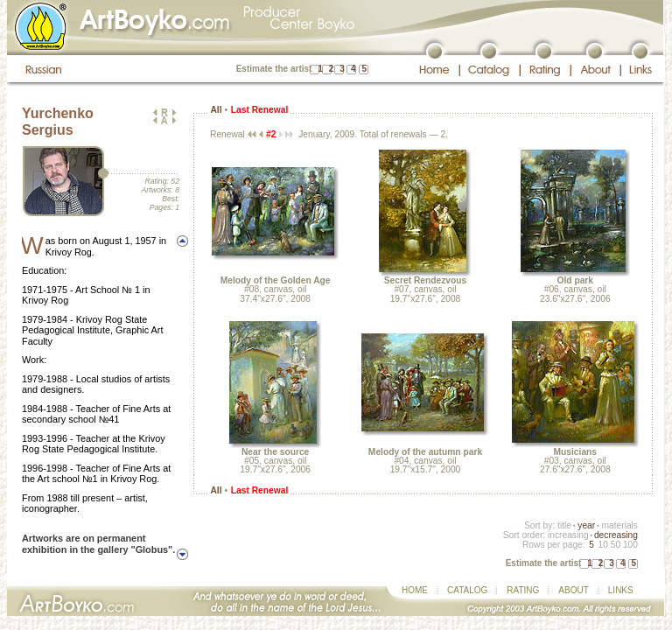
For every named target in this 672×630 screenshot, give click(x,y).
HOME (415, 590)
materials (619, 525)
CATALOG (467, 590)
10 (602, 545)
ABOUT (573, 590)
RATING (523, 590)
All (216, 110)
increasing (568, 535)
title (564, 525)
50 (616, 545)
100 (630, 545)
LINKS (621, 590)
